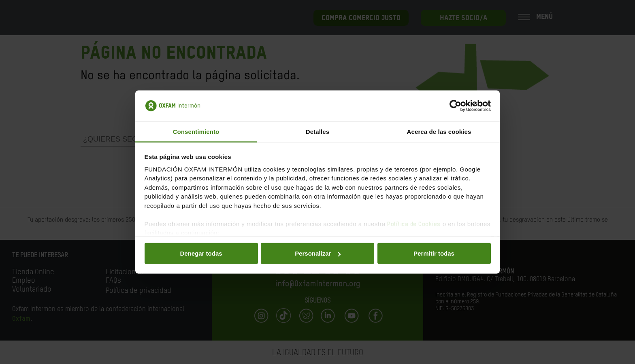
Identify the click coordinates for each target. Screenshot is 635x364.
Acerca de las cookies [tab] (439, 131)
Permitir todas (434, 253)
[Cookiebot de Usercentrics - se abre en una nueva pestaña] (455, 106)
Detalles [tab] (317, 131)
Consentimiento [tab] (196, 131)
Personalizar (318, 253)
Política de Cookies (414, 224)
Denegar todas (201, 253)
